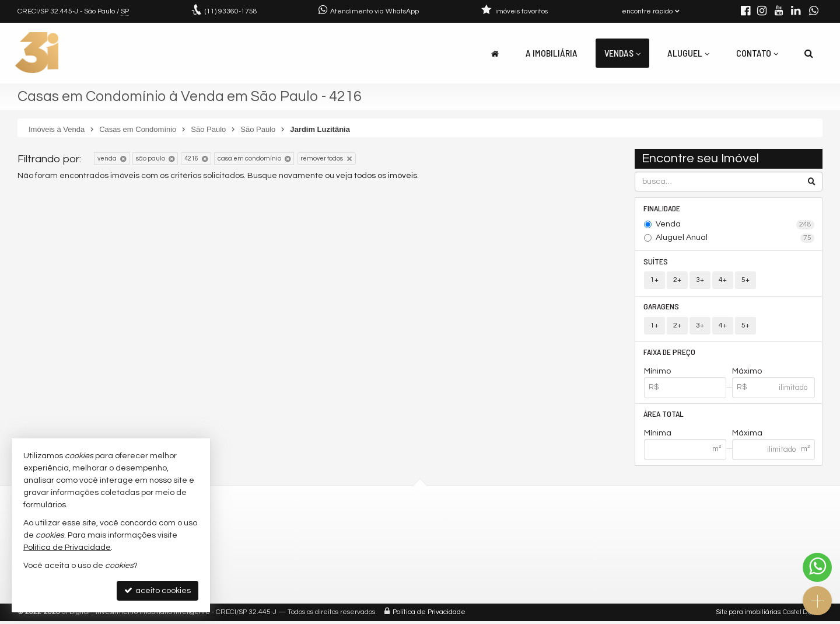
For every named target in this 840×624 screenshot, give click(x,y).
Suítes (656, 262)
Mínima (658, 436)
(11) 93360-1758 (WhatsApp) (289, 528)
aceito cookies (157, 590)
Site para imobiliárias (748, 615)
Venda (735, 225)
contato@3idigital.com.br (284, 542)
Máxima (747, 436)
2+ (677, 281)
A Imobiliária (552, 53)
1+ (654, 281)
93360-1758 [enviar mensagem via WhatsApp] (231, 11)
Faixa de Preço (670, 354)
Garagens (662, 308)
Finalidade (662, 208)
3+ (700, 281)
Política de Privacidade (429, 615)
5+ (745, 281)
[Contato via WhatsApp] (817, 567)
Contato (757, 53)
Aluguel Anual (735, 239)
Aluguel (688, 53)
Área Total (664, 416)
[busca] (809, 53)
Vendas (622, 53)
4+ (723, 281)
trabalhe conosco (269, 556)
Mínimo (657, 374)
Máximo (747, 374)
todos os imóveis (386, 176)
